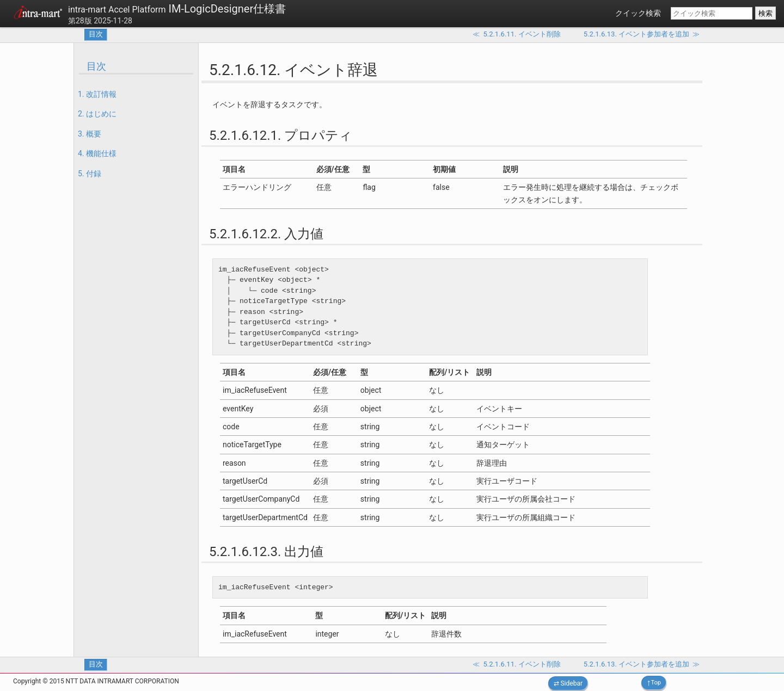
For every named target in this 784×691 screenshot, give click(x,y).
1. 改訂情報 (97, 94)
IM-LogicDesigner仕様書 (177, 9)
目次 (96, 34)
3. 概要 (90, 134)
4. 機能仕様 (97, 153)
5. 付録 (90, 174)
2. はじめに (97, 114)
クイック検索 (638, 13)
